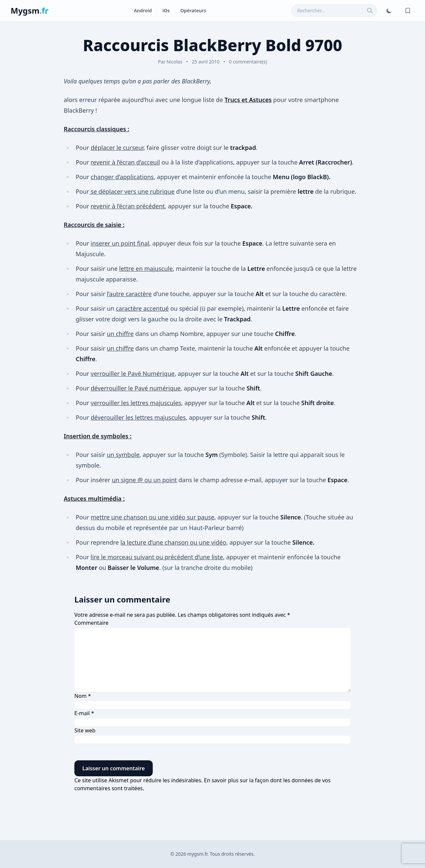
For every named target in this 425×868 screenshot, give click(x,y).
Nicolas (175, 62)
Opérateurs (193, 10)
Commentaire (91, 623)
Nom (83, 696)
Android (143, 10)
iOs (166, 10)
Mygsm (30, 10)
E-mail (84, 713)
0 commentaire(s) (248, 62)
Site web (85, 730)
